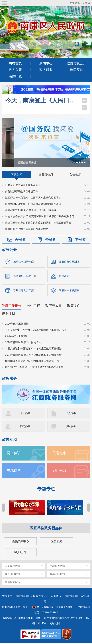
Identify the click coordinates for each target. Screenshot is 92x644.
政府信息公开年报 (24, 291)
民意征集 (59, 454)
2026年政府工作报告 (17, 324)
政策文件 (74, 306)
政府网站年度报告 (69, 291)
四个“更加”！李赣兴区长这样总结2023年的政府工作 (34, 368)
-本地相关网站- (12, 583)
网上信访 (14, 454)
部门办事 (25, 427)
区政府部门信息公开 (25, 276)
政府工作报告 (12, 306)
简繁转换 (75, 3)
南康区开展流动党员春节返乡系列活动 (27, 230)
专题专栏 (46, 490)
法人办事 (71, 414)
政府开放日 (54, 306)
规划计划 (8, 314)
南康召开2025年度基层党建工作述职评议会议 (31, 211)
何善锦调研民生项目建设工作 (22, 192)
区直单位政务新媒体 (46, 529)
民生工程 (33, 306)
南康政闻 (17, 175)
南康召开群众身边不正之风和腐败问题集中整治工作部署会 (38, 223)
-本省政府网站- (12, 567)
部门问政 (59, 471)
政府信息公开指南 (24, 262)
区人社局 (20, 553)
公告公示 (75, 175)
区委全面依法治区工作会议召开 (23, 186)
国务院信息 (46, 175)
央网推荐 (20, 240)
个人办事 (25, 414)
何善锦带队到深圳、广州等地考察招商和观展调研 (33, 205)
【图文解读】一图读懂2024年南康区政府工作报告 (33, 349)
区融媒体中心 (20, 542)
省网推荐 (50, 240)
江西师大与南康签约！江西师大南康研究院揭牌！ (33, 198)
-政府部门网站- (12, 575)
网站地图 (55, 624)
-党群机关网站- (57, 567)
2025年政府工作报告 (17, 337)
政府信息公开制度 (69, 262)
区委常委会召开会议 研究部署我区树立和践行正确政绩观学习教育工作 (42, 217)
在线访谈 (14, 471)
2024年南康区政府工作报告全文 (23, 343)
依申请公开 (65, 276)
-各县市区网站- (57, 575)
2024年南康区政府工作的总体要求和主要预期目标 (33, 355)
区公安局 (56, 542)
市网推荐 (80, 240)
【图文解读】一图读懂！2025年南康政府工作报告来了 (36, 330)
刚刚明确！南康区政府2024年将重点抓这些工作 (32, 362)
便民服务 (71, 427)
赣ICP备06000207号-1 (15, 608)
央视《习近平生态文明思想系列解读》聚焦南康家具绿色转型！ (42, 105)
